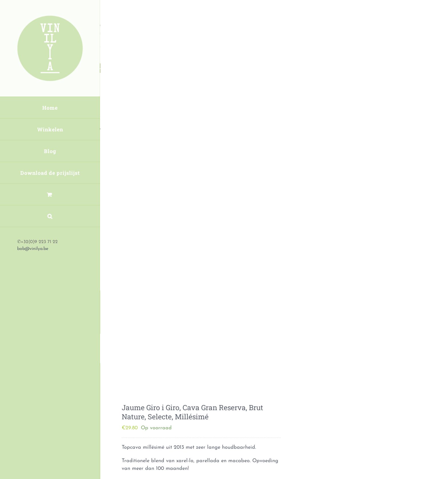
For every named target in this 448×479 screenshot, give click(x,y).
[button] (50, 216)
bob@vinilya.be (33, 249)
